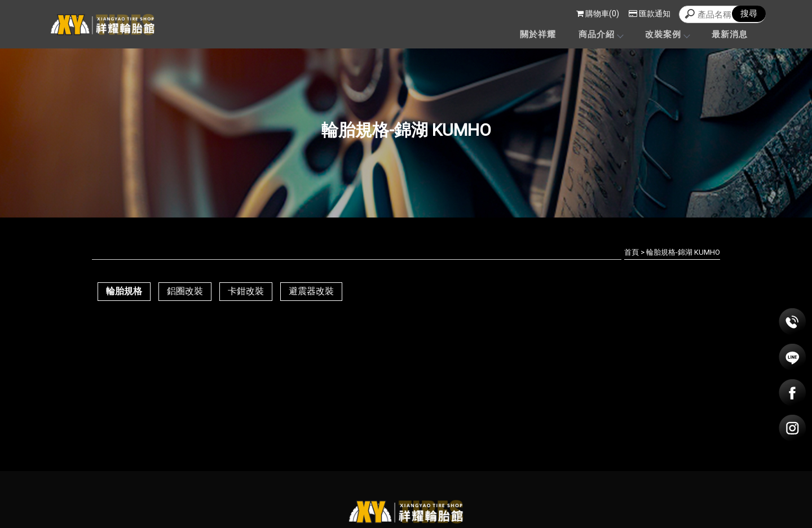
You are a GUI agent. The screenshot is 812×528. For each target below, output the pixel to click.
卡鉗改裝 (246, 291)
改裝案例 (667, 34)
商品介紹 (601, 34)
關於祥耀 (538, 34)
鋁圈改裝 (185, 291)
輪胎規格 (124, 291)
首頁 (632, 252)
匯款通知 (650, 14)
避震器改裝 (311, 291)
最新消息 (730, 34)
